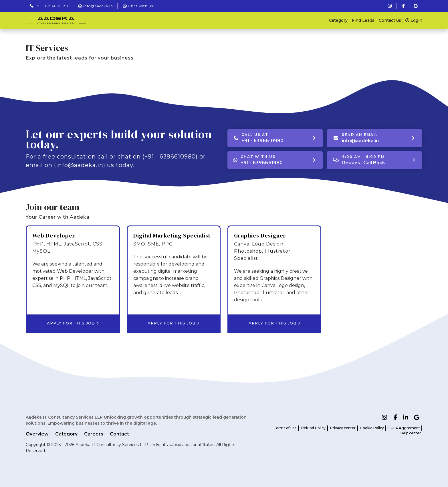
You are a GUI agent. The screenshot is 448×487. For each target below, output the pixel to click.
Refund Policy (313, 428)
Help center (411, 433)
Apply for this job (73, 323)
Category (338, 20)
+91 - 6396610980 (49, 6)
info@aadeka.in (96, 6)
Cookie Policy (372, 428)
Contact (119, 434)
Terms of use (285, 428)
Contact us (390, 20)
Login (414, 20)
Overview (37, 434)
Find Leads (363, 20)
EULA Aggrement (404, 428)
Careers (94, 434)
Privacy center (343, 428)
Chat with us (138, 6)
